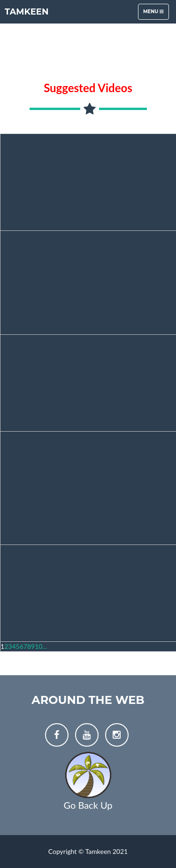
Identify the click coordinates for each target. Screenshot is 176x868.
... (45, 646)
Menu (156, 14)
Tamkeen (27, 12)
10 (38, 646)
